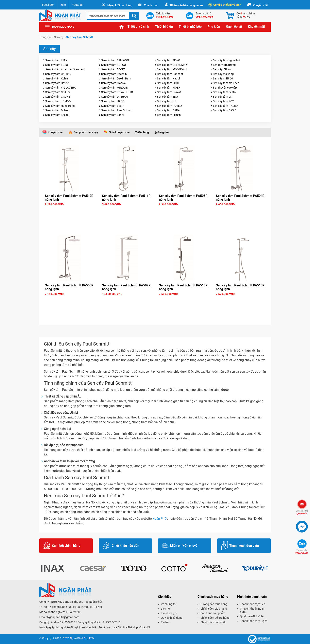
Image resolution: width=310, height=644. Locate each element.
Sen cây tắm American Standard (65, 69)
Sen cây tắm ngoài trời (227, 60)
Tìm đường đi (169, 613)
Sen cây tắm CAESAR (58, 74)
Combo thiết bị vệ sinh (225, 5)
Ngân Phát (160, 519)
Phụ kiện (214, 27)
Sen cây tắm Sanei (112, 115)
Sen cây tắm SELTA (113, 106)
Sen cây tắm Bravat (169, 92)
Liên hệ (165, 609)
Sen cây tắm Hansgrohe (60, 106)
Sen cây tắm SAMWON (115, 60)
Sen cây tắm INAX (56, 60)
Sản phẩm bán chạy (86, 132)
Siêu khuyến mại (119, 132)
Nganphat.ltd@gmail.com (63, 617)
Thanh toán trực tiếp (253, 604)
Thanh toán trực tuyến (254, 621)
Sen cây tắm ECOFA (113, 69)
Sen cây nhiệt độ (223, 78)
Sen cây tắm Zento (224, 92)
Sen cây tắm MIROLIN (115, 88)
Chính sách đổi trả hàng (215, 618)
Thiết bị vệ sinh (138, 27)
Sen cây (59, 37)
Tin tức (165, 622)
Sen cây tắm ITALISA (226, 106)
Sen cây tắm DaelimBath (116, 78)
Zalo (63, 5)
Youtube (77, 5)
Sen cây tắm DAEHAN (114, 97)
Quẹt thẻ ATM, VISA (252, 616)
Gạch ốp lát (234, 27)
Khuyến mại (55, 132)
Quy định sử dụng (172, 618)
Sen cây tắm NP (167, 101)
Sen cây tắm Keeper (57, 115)
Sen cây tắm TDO (167, 97)
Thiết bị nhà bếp (190, 27)
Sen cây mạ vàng (223, 74)
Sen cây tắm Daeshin (114, 74)
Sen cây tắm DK (223, 97)
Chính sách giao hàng (214, 609)
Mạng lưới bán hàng (120, 5)
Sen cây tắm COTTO (58, 92)
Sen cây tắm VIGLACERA (60, 88)
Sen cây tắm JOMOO (58, 101)
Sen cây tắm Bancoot (170, 74)
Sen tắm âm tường (224, 65)
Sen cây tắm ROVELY (170, 106)
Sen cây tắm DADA (168, 110)
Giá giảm (163, 132)
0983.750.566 (302, 552)
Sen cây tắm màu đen (226, 83)
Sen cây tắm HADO (113, 101)
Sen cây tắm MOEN (169, 88)
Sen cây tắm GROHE (58, 97)
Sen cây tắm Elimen (169, 115)
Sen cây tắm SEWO (169, 60)
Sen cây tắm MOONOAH (172, 69)
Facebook (48, 5)
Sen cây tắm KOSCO (114, 65)
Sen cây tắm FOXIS (169, 83)
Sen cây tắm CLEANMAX (172, 65)
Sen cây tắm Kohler (57, 78)
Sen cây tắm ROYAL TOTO (117, 92)
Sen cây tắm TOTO (57, 65)
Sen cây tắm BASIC (225, 110)
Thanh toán (151, 5)
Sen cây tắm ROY (223, 101)
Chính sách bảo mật (213, 622)
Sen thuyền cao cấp (225, 88)
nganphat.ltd (302, 512)
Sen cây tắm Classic (113, 83)
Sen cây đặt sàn (223, 69)
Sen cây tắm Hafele (57, 83)
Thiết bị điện (164, 27)
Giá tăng (144, 132)
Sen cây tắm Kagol (168, 78)
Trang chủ (122, 27)
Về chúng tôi (169, 604)
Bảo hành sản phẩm (213, 613)
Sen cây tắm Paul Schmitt (117, 110)
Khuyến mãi (260, 5)
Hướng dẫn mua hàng (214, 604)
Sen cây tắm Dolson (57, 110)
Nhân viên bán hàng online (187, 5)
